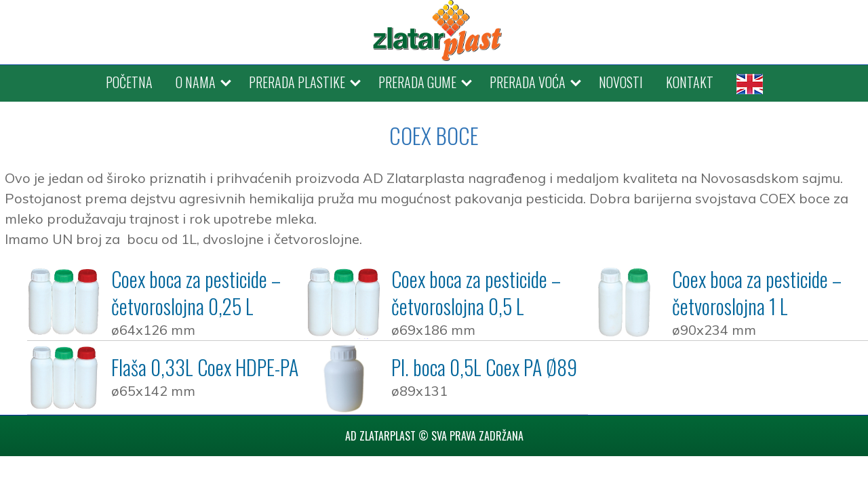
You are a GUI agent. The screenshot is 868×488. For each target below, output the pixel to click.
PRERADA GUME (417, 82)
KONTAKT (690, 82)
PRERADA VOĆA (528, 82)
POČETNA (129, 82)
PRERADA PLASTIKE (297, 82)
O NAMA (196, 82)
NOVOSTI (621, 82)
